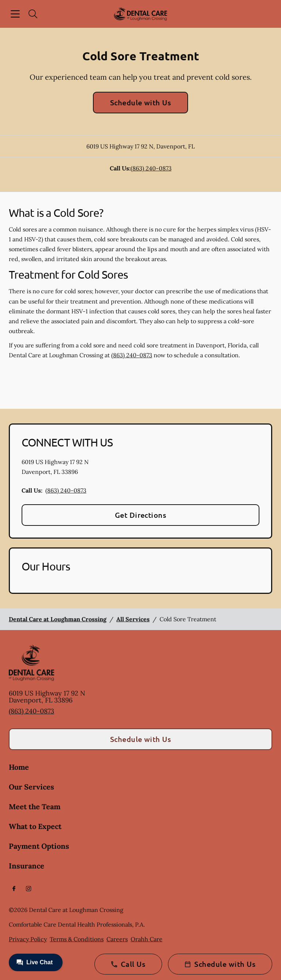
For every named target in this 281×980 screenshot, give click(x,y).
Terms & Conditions (77, 939)
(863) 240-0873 (151, 168)
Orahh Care (147, 939)
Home (19, 767)
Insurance (27, 866)
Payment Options (39, 846)
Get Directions (141, 515)
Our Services (31, 787)
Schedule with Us (141, 102)
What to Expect (35, 826)
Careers (117, 939)
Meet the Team (35, 806)
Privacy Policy (28, 939)
